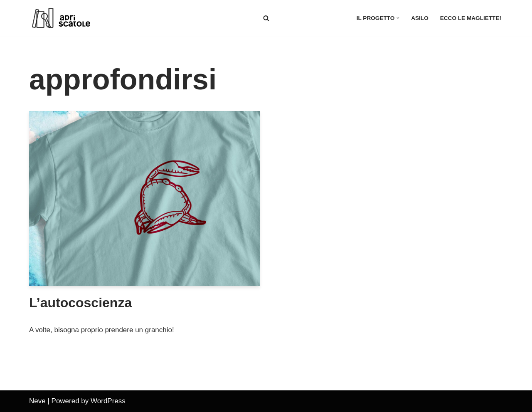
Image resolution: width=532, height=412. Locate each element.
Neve (37, 401)
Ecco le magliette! (471, 18)
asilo (420, 18)
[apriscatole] (71, 18)
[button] (398, 18)
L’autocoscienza (80, 303)
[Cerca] (266, 18)
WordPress (108, 401)
